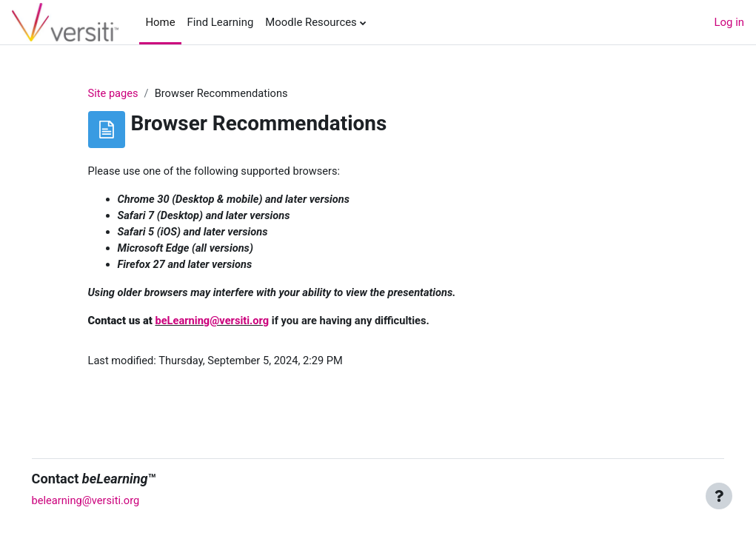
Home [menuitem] (160, 22)
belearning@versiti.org (107, 501)
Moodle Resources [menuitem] (311, 22)
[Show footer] (719, 496)
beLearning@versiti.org (214, 324)
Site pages (114, 94)
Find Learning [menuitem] (221, 22)
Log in (729, 22)
